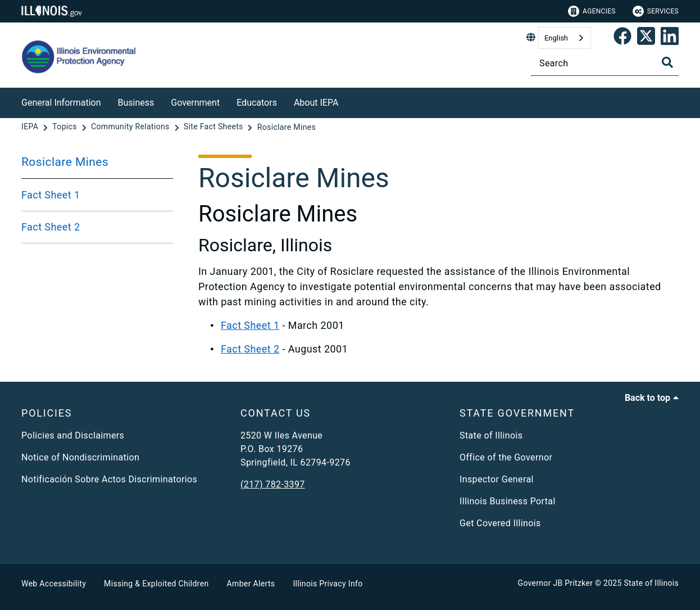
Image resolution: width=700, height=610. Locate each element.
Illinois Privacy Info (328, 584)
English (556, 38)
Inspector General (497, 479)
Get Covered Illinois (500, 523)
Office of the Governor (506, 457)
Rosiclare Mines (65, 162)
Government (195, 103)
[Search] (605, 63)
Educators (257, 103)
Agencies (592, 11)
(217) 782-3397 (273, 484)
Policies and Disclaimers (73, 435)
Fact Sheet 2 (51, 227)
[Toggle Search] (667, 62)
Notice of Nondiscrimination (80, 457)
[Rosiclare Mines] (287, 127)
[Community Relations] (131, 127)
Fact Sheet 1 (51, 195)
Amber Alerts (251, 584)
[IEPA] (31, 127)
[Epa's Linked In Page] (670, 38)
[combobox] (565, 38)
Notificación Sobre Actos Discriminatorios (109, 479)
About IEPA (316, 103)
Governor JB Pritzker (556, 583)
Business (136, 103)
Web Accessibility (54, 584)
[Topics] (65, 127)
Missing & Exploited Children (156, 584)
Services (656, 11)
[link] (622, 38)
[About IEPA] (347, 101)
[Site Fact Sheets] (215, 127)
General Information (61, 103)
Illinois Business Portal (508, 501)
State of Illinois (491, 435)
